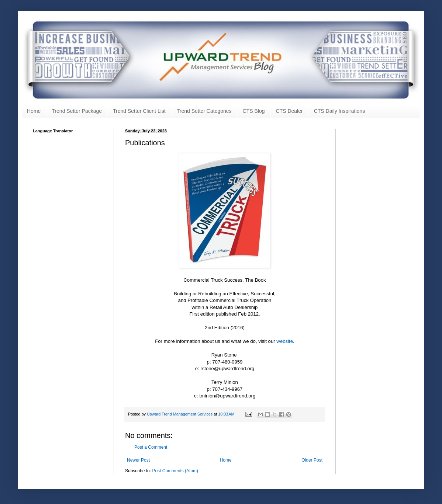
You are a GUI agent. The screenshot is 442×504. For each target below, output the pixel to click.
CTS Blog (254, 111)
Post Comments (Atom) (175, 471)
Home (34, 111)
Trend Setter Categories (204, 111)
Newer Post (138, 460)
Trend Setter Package (77, 111)
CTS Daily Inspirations (340, 111)
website (285, 341)
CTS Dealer (289, 111)
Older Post (312, 460)
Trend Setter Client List (139, 111)
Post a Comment (151, 447)
